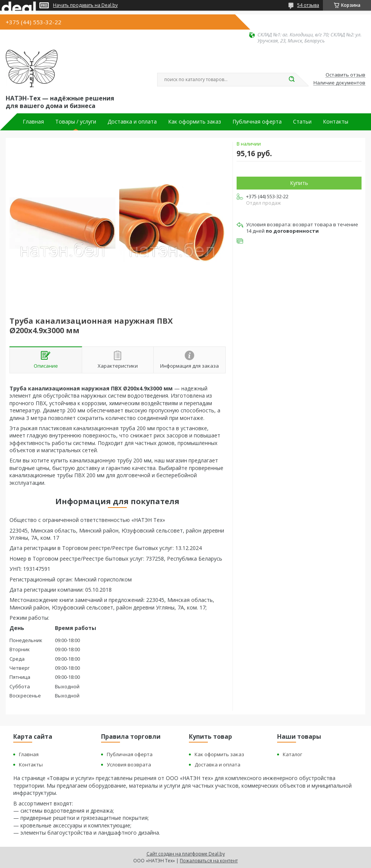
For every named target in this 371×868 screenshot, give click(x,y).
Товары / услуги (76, 122)
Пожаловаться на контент (209, 861)
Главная (33, 122)
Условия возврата (129, 765)
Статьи (302, 122)
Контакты (336, 122)
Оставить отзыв (345, 75)
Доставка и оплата (132, 122)
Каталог (292, 754)
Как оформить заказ (195, 122)
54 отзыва (308, 5)
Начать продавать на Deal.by (85, 5)
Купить (299, 183)
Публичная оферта (257, 122)
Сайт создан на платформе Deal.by (186, 854)
